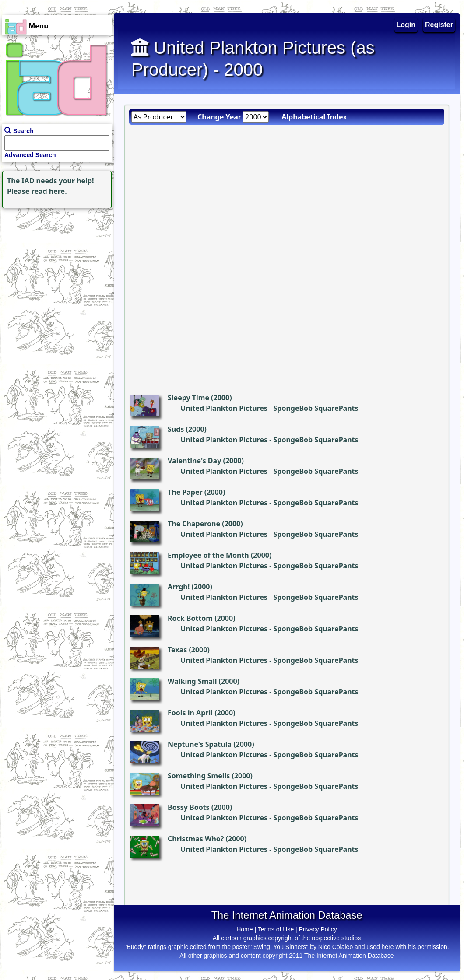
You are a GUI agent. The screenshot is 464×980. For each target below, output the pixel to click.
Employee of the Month (208, 555)
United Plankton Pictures (224, 408)
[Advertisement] (55, 265)
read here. (49, 191)
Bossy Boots (189, 807)
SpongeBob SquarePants (316, 408)
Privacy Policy (318, 929)
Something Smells (199, 776)
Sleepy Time (188, 398)
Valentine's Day (194, 461)
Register (439, 25)
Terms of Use (276, 929)
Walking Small (192, 681)
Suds (176, 429)
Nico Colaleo (336, 947)
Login (406, 25)
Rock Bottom (190, 618)
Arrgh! (179, 587)
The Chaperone (194, 524)
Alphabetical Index (314, 117)
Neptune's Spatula (200, 744)
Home (244, 929)
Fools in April (190, 713)
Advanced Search (30, 155)
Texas (177, 650)
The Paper (185, 492)
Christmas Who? (196, 839)
